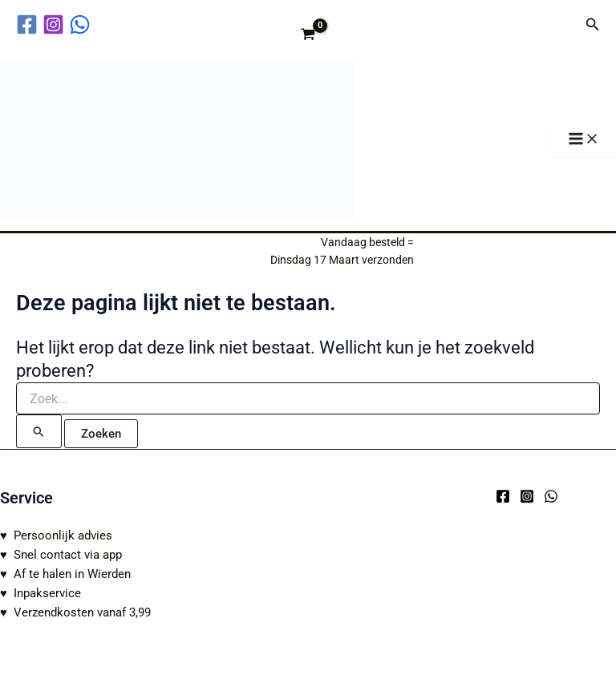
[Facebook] (503, 496)
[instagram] (56, 24)
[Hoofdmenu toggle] (584, 140)
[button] (593, 24)
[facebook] (29, 24)
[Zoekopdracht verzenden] (39, 431)
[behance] (82, 24)
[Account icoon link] (562, 24)
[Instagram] (527, 496)
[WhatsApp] (551, 496)
